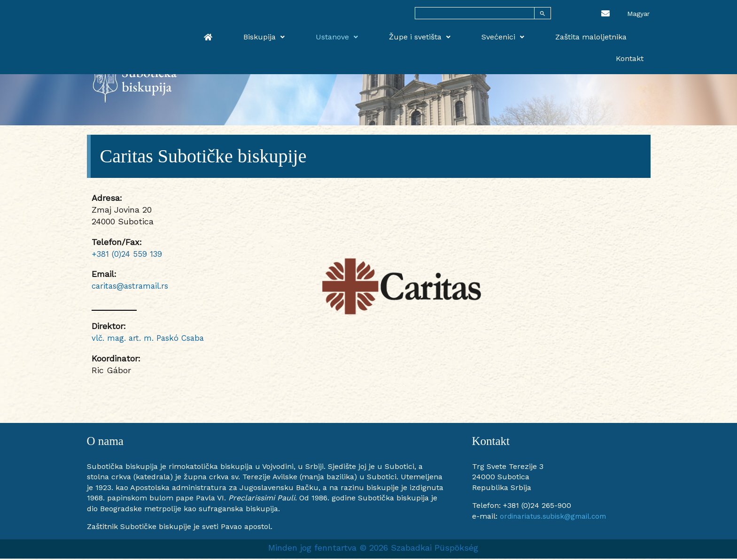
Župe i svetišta (427, 34)
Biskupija (300, 34)
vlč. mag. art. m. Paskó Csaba (151, 339)
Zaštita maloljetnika (570, 34)
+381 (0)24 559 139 (128, 255)
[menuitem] (638, 13)
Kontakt (637, 34)
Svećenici (496, 34)
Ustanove (358, 34)
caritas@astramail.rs (134, 287)
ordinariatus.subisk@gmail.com (557, 518)
